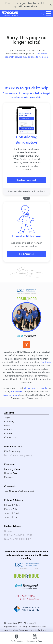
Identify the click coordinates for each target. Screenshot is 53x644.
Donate (8, 429)
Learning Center (13, 469)
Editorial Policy (12, 505)
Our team (46, 362)
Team (7, 418)
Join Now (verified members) (19, 491)
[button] (10, 13)
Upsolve (10, 13)
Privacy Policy (11, 509)
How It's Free (11, 473)
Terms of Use (11, 517)
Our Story (9, 422)
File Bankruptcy (12, 451)
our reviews (16, 391)
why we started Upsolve (36, 388)
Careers (8, 433)
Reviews (8, 477)
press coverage (11, 395)
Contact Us (10, 437)
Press (7, 426)
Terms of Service (13, 513)
